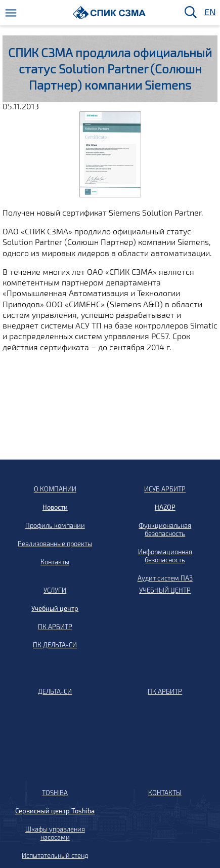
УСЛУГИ (55, 590)
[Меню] (11, 13)
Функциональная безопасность (165, 529)
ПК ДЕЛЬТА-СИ (55, 645)
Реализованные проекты (55, 544)
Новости (55, 507)
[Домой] (109, 12)
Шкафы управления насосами (55, 833)
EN (209, 12)
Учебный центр (55, 608)
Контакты (55, 562)
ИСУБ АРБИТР (165, 489)
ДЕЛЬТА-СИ (55, 691)
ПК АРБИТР (55, 627)
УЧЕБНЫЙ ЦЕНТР (165, 590)
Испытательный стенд (55, 855)
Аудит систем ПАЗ (165, 578)
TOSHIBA (55, 793)
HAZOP (165, 507)
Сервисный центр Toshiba (55, 811)
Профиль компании (55, 525)
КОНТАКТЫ (165, 793)
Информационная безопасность (165, 556)
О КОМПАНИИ (55, 489)
